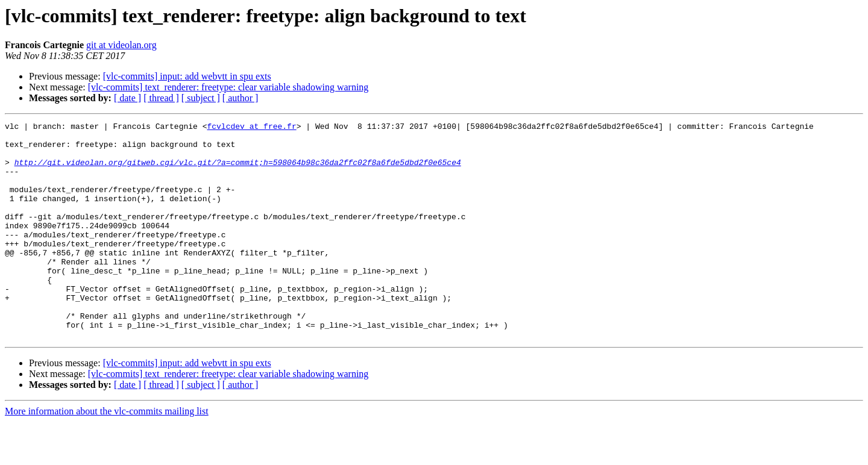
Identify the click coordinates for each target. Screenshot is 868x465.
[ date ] (127, 98)
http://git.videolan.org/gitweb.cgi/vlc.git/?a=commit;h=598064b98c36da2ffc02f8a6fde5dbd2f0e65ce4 (238, 171)
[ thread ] (161, 98)
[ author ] (241, 98)
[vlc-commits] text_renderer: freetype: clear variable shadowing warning (228, 87)
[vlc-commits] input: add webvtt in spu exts (187, 76)
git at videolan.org (121, 45)
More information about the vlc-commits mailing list (107, 454)
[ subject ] (201, 98)
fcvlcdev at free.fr (251, 128)
